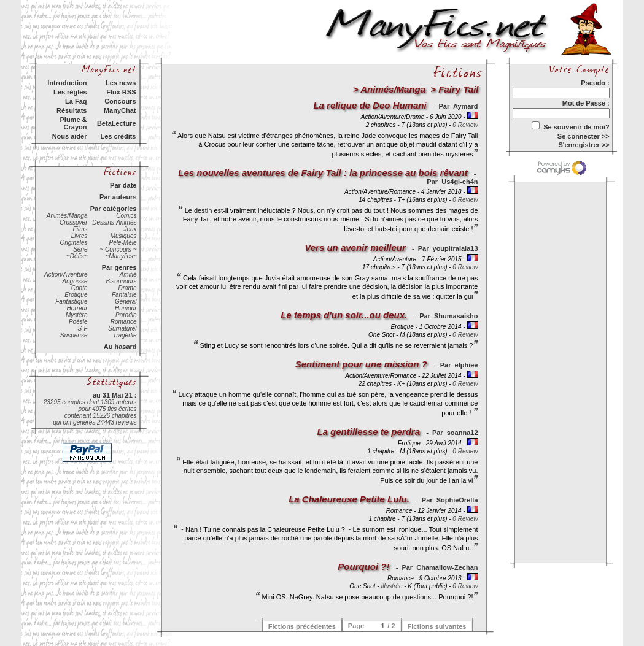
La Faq (76, 101)
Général (126, 302)
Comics (126, 216)
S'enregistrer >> (584, 145)
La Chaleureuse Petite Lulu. (349, 499)
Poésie (78, 322)
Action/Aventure (66, 275)
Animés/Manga (67, 216)
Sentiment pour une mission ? (363, 364)
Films (80, 229)
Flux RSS (121, 92)
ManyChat (120, 110)
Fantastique (71, 302)
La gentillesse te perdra (368, 432)
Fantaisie (124, 295)
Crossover (74, 222)
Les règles (70, 92)
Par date (123, 185)
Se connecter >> (584, 136)
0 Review (465, 125)
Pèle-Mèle (122, 243)
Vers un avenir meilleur (355, 248)
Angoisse (75, 281)
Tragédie (125, 335)
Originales (73, 243)
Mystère (77, 315)
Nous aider (70, 136)
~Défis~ (77, 256)
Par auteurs (118, 197)
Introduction (67, 83)
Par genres (119, 267)
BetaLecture (117, 123)
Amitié (128, 275)
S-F (82, 329)
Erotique (76, 295)
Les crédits (118, 136)
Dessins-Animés (114, 222)
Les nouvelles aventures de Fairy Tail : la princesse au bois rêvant (323, 173)
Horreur (77, 308)
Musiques (124, 236)
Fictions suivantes (437, 626)
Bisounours (121, 281)
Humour (126, 308)
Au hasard (120, 347)
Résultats (72, 110)
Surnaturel (122, 329)
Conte (80, 288)
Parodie (126, 315)
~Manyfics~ (121, 256)
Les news (121, 83)
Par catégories (114, 209)
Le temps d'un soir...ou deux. (344, 315)
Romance (124, 322)
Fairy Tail (458, 89)
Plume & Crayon (73, 123)
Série (80, 249)
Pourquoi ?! (363, 567)
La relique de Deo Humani (370, 105)
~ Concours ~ (118, 249)
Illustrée (391, 586)
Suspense (74, 335)
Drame (127, 288)
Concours (120, 101)
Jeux (130, 229)
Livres (80, 236)
